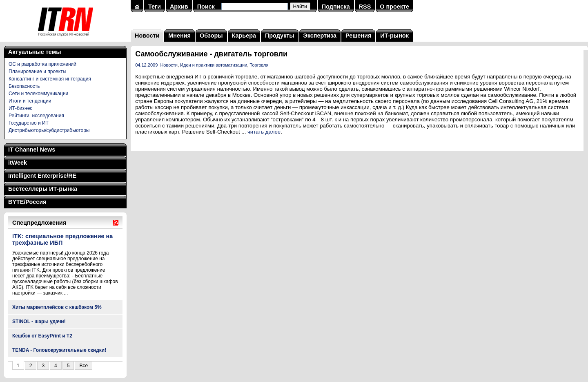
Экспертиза (320, 36)
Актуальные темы (35, 52)
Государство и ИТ (29, 123)
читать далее (264, 132)
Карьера (244, 36)
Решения (358, 36)
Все (84, 366)
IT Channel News (32, 150)
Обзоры (211, 36)
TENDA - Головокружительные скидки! (59, 350)
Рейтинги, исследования (36, 116)
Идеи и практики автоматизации (214, 65)
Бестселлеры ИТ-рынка (43, 189)
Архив (179, 7)
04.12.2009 (146, 65)
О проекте (394, 7)
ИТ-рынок (394, 36)
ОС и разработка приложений (42, 64)
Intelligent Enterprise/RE (42, 176)
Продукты (280, 36)
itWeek (18, 163)
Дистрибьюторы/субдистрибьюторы (49, 130)
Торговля (259, 65)
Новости (147, 36)
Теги (155, 7)
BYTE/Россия (27, 202)
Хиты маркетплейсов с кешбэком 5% (57, 307)
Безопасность (24, 86)
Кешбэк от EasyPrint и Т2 (42, 336)
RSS (365, 7)
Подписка (336, 7)
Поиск (206, 7)
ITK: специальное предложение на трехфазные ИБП (62, 239)
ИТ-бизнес (20, 108)
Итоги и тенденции (30, 101)
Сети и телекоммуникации (38, 94)
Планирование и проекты (37, 71)
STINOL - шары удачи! (39, 322)
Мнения (179, 36)
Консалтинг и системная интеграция (50, 79)
